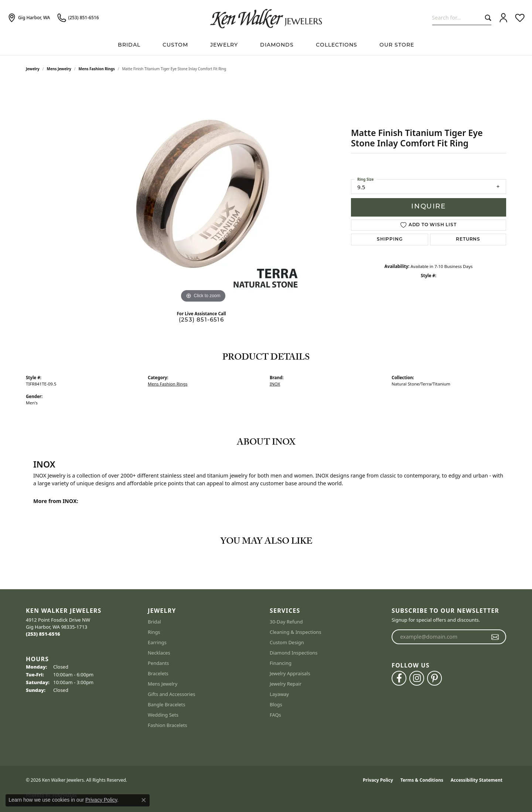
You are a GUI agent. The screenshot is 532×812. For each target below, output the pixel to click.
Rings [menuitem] (154, 632)
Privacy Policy (378, 780)
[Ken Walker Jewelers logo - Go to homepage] (266, 18)
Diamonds (277, 45)
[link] (29, 18)
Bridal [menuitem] (154, 622)
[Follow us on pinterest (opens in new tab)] (434, 678)
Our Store (397, 45)
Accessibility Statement (477, 780)
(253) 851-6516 (201, 320)
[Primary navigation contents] (266, 45)
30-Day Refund (286, 622)
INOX (275, 384)
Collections (337, 45)
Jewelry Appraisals (290, 673)
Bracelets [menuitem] (158, 673)
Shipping (390, 239)
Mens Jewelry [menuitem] (163, 684)
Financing (281, 663)
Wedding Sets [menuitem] (163, 715)
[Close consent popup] (144, 800)
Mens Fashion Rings (97, 69)
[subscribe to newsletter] (495, 637)
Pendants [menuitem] (158, 663)
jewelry (33, 69)
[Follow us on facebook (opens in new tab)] (399, 678)
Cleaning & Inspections (296, 632)
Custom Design (287, 642)
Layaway (279, 694)
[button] (503, 18)
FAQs (275, 715)
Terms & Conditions (422, 780)
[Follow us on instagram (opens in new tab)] (417, 678)
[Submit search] (486, 18)
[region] (203, 194)
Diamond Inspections (294, 653)
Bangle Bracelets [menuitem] (167, 704)
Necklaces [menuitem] (159, 653)
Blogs (276, 704)
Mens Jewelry (59, 69)
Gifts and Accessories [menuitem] (172, 694)
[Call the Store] (43, 634)
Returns (468, 239)
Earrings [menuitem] (157, 642)
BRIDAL (129, 45)
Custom (175, 45)
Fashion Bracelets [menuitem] (168, 725)
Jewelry (224, 45)
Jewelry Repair (286, 684)
